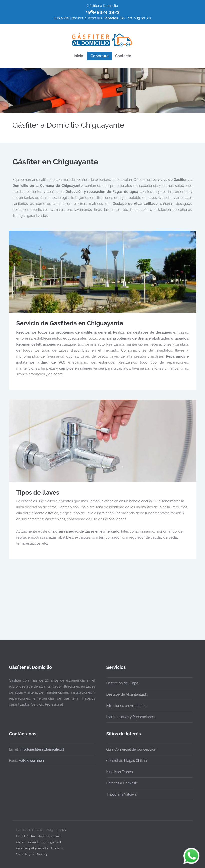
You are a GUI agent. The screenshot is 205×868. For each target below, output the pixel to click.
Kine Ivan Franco (120, 772)
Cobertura (100, 56)
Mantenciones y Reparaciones (130, 717)
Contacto (123, 56)
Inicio (78, 56)
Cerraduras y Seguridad (45, 841)
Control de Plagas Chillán (127, 761)
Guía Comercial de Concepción (131, 749)
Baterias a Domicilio (122, 783)
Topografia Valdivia (121, 794)
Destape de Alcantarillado (127, 694)
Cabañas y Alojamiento (32, 847)
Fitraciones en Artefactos (126, 706)
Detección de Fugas (122, 683)
